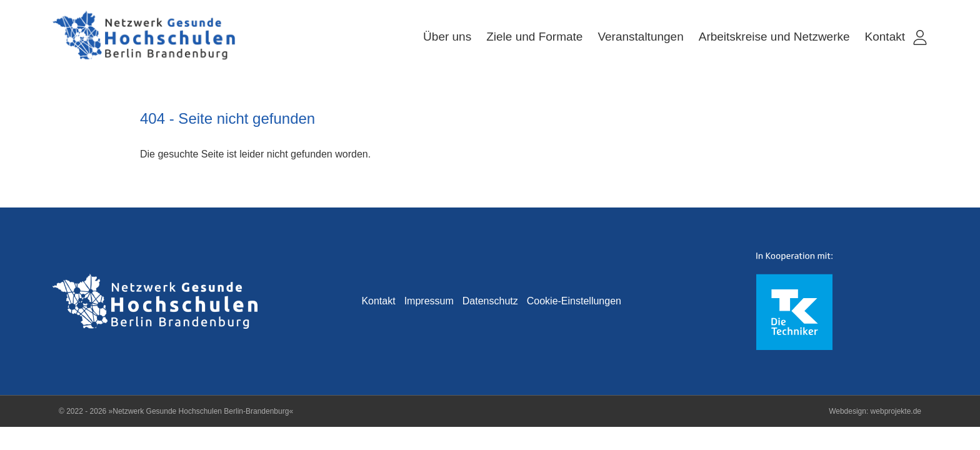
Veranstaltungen (640, 37)
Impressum (429, 301)
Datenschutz (490, 301)
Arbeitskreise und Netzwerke (774, 37)
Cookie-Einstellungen (574, 301)
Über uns (447, 37)
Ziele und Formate (534, 37)
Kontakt (885, 37)
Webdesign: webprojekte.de (875, 411)
